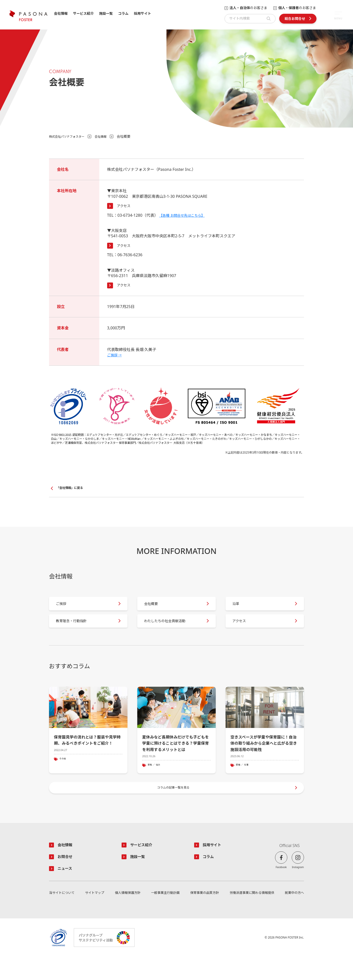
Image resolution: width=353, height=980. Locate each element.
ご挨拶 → (115, 355)
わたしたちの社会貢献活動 (171, 631)
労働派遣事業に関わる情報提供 (251, 916)
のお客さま (248, 8)
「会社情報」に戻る (72, 488)
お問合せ (67, 879)
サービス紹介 (83, 14)
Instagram (298, 888)
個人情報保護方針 (127, 916)
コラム (123, 14)
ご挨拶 (65, 608)
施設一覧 (106, 14)
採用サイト (142, 14)
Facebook (281, 888)
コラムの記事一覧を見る (174, 806)
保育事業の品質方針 (203, 916)
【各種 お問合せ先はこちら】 (185, 215)
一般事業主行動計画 (164, 916)
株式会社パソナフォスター (70, 136)
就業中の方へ (294, 916)
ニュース (67, 891)
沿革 (239, 608)
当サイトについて (63, 916)
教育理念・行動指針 (76, 631)
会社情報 (61, 14)
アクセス (125, 206)
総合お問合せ (295, 19)
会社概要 (155, 608)
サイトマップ (95, 916)
